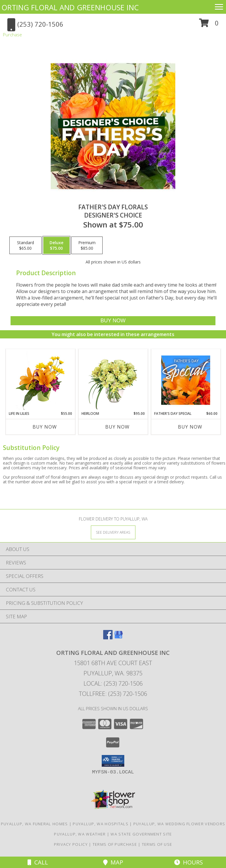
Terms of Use (157, 844)
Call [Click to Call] (38, 862)
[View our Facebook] (108, 637)
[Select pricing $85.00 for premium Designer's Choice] (87, 245)
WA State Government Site (141, 834)
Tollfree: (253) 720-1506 (113, 694)
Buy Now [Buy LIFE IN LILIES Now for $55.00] (45, 427)
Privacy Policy (71, 844)
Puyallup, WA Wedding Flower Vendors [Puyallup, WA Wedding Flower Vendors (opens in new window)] (179, 824)
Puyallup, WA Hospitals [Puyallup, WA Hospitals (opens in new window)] (101, 824)
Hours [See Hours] (188, 862)
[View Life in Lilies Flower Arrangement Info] (40, 380)
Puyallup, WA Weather (80, 834)
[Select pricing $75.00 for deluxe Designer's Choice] (56, 245)
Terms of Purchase (115, 844)
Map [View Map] (113, 862)
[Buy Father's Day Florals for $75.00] (113, 321)
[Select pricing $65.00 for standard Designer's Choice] (26, 245)
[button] (209, 25)
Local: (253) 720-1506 (113, 683)
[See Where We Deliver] (113, 532)
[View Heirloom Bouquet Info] (113, 380)
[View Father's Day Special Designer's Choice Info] (186, 380)
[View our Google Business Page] (118, 637)
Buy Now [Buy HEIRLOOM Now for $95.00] (117, 427)
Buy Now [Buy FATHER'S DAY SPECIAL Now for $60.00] (190, 427)
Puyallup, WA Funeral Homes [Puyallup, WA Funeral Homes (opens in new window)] (34, 824)
